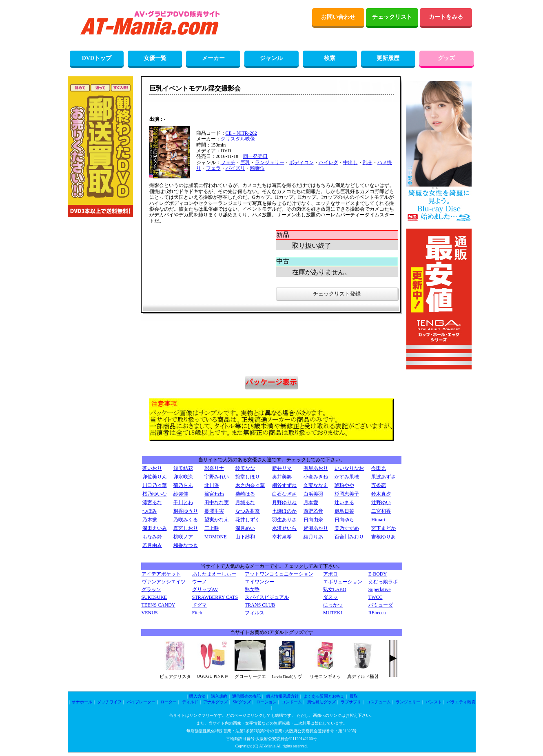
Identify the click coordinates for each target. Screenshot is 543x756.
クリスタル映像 (238, 139)
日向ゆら (344, 520)
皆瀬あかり (316, 528)
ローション (266, 702)
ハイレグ (328, 162)
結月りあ (313, 537)
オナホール (82, 702)
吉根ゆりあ (383, 537)
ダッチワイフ (109, 702)
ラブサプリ (351, 702)
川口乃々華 (155, 485)
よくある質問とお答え (324, 696)
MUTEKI (333, 613)
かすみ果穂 (347, 477)
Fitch (197, 613)
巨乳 (245, 162)
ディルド (190, 702)
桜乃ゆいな (155, 494)
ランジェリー (270, 162)
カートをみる (446, 17)
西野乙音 (313, 511)
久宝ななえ (316, 485)
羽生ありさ (284, 520)
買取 (354, 696)
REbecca (377, 613)
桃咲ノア (183, 537)
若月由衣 (152, 545)
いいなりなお (349, 468)
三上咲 (212, 528)
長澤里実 (214, 511)
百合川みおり (349, 537)
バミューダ (381, 605)
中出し (350, 162)
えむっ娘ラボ (383, 582)
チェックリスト (392, 17)
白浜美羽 (313, 494)
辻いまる (344, 503)
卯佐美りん (155, 477)
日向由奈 (313, 520)
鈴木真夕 (381, 494)
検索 (330, 58)
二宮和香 (381, 511)
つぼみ (150, 511)
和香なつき (186, 545)
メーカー (213, 58)
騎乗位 (257, 168)
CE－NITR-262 (241, 133)
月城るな (245, 503)
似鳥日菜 (344, 511)
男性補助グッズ (321, 702)
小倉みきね (316, 477)
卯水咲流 (183, 477)
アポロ (330, 574)
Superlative (380, 589)
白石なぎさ (284, 494)
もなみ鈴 (152, 537)
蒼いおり (152, 468)
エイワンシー (259, 582)
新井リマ (282, 468)
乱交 (368, 162)
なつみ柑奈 (248, 511)
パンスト (434, 702)
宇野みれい (217, 477)
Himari (378, 520)
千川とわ (183, 503)
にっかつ (333, 605)
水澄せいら (284, 528)
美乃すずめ (347, 528)
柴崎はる (245, 494)
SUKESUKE (154, 597)
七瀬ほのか (284, 511)
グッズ (446, 58)
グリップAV (205, 589)
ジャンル (271, 58)
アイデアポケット (161, 574)
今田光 (379, 468)
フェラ (213, 168)
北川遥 (212, 485)
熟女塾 (252, 589)
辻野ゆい (381, 503)
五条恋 (379, 485)
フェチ (228, 162)
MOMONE (216, 537)
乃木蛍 (150, 520)
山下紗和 (245, 537)
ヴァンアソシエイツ (164, 582)
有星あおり (316, 468)
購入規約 (219, 696)
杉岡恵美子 (347, 494)
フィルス (255, 613)
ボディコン (301, 162)
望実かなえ (217, 520)
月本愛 (311, 503)
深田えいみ (155, 528)
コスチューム (379, 702)
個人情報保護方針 (282, 696)
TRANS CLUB (260, 605)
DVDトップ (97, 58)
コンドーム (292, 702)
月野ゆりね (284, 503)
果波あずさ (383, 477)
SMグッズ (242, 702)
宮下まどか (383, 528)
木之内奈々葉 (250, 485)
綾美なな (245, 468)
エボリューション (343, 582)
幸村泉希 (282, 537)
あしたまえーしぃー (214, 574)
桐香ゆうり (186, 511)
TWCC (376, 597)
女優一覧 (155, 58)
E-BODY (378, 574)
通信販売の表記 (246, 696)
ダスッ (330, 597)
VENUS (150, 613)
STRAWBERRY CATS (215, 597)
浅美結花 (183, 468)
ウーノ (199, 582)
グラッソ (151, 589)
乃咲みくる (186, 520)
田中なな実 (217, 503)
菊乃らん (183, 485)
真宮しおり (186, 528)
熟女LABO (335, 589)
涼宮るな (152, 503)
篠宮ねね (214, 494)
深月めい (245, 528)
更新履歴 (388, 58)
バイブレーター (141, 702)
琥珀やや (344, 485)
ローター (168, 702)
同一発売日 (255, 156)
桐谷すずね (284, 485)
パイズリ (235, 168)
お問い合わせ (338, 17)
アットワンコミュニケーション (279, 574)
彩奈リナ (214, 468)
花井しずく (248, 520)
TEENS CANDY (158, 605)
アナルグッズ (215, 702)
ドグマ (199, 605)
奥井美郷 (282, 477)
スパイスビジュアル (267, 597)
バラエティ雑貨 (461, 702)
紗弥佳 (181, 494)
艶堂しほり (248, 477)
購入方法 (197, 696)
